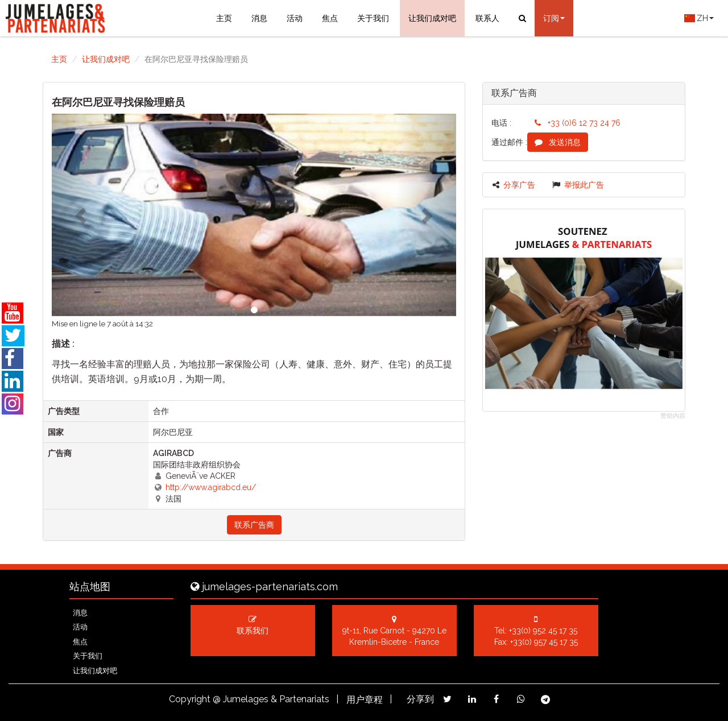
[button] (82, 215)
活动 (295, 18)
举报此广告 (578, 185)
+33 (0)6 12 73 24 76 (578, 123)
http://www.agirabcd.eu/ (211, 487)
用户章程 (365, 700)
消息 (259, 18)
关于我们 (373, 18)
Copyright (190, 699)
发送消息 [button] (558, 142)
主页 (224, 18)
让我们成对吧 (432, 18)
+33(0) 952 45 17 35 (543, 631)
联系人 (487, 18)
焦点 (330, 18)
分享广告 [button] (514, 185)
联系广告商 (254, 525)
